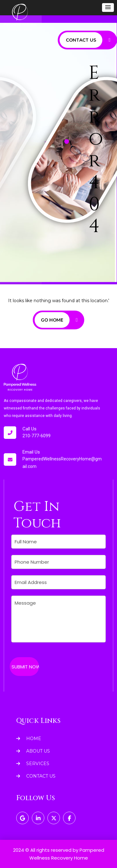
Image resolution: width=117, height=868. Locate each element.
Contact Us (36, 776)
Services (33, 764)
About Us (33, 751)
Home (29, 739)
